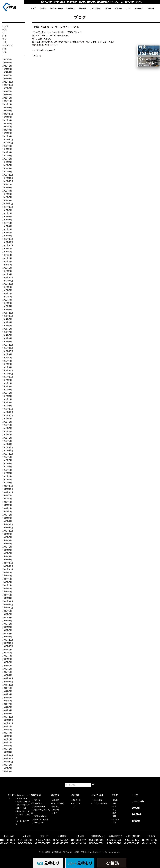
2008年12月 (8, 524)
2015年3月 (7, 303)
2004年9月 (7, 688)
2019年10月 (8, 143)
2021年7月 (7, 101)
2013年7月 (7, 361)
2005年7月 (7, 656)
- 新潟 (114, 810)
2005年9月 (7, 650)
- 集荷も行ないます (15, 816)
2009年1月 (7, 521)
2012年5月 (7, 393)
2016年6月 (7, 258)
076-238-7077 (80, 839)
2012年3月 (7, 399)
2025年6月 (7, 63)
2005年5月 (7, 662)
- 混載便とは (36, 800)
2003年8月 (7, 730)
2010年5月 (7, 470)
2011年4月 (7, 435)
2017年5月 (7, 223)
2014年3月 (7, 335)
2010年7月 (7, 464)
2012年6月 (7, 390)
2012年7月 (7, 387)
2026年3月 (7, 59)
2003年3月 (7, 746)
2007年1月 (7, 598)
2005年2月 (7, 672)
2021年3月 (7, 108)
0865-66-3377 (133, 839)
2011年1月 (7, 444)
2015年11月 (8, 281)
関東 (4, 30)
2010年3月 (7, 476)
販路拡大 (55, 810)
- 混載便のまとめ (37, 823)
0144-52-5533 (8, 839)
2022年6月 (7, 92)
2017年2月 (7, 233)
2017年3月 (7, 229)
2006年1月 (7, 637)
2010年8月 (7, 460)
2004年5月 (7, 701)
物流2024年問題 (57, 8)
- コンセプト (76, 803)
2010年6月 (7, 467)
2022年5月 (7, 95)
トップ (33, 8)
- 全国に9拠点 (13, 813)
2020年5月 (7, 127)
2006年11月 (8, 605)
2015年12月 (8, 277)
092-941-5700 (151, 839)
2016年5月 (7, 261)
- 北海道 (115, 800)
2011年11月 (8, 412)
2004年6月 (7, 698)
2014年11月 (8, 313)
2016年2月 (7, 271)
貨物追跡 (118, 8)
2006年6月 (7, 621)
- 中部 (114, 807)
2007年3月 (7, 592)
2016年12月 (8, 239)
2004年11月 (8, 682)
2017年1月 (7, 236)
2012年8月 (7, 383)
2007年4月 (7, 589)
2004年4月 (7, 704)
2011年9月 (7, 419)
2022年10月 (8, 85)
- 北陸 (114, 813)
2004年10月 (8, 685)
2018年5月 (7, 194)
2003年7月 (7, 733)
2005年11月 (8, 643)
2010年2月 (7, 480)
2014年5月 (7, 329)
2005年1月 (7, 675)
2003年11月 (8, 720)
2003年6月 (7, 736)
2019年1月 (7, 172)
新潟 (4, 52)
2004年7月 (7, 694)
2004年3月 (7, 707)
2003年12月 (8, 717)
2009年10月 (8, 492)
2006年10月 (8, 608)
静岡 (4, 39)
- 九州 (114, 823)
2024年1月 (7, 72)
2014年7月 (7, 322)
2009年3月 (7, 515)
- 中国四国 (115, 819)
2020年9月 (7, 117)
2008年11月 (8, 528)
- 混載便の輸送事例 (38, 807)
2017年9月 (7, 210)
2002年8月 (7, 768)
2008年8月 (7, 537)
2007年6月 (7, 582)
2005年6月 (7, 659)
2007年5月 (7, 585)
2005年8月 (7, 653)
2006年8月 (7, 614)
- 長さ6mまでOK (14, 803)
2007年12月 (8, 563)
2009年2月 (7, 518)
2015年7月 (7, 290)
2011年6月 (7, 428)
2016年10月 (8, 245)
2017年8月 (7, 213)
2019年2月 (7, 168)
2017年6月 (7, 220)
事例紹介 (83, 8)
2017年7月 (7, 217)
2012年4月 (7, 396)
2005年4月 (7, 666)
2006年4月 (7, 627)
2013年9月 (7, 354)
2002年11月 (8, 759)
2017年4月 (7, 226)
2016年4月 (7, 265)
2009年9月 (7, 496)
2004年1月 (7, 714)
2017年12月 (8, 204)
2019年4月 (7, 162)
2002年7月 (7, 771)
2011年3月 (7, 438)
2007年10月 (8, 569)
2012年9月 (7, 380)
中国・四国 (7, 46)
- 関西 (114, 816)
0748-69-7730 (115, 839)
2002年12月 (8, 755)
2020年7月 (7, 120)
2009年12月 (8, 486)
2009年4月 (7, 512)
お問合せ (151, 8)
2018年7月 (7, 191)
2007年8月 (7, 576)
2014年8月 (7, 319)
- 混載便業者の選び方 (39, 816)
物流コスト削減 (58, 803)
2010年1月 (7, 483)
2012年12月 (8, 370)
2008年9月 (7, 534)
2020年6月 (7, 124)
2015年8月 (7, 287)
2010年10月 (8, 454)
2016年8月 (7, 252)
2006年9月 (7, 611)
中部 (4, 33)
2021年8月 (7, 98)
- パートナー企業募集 (99, 803)
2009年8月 (7, 499)
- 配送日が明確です (15, 810)
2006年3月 (7, 630)
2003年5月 (7, 739)
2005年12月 (8, 640)
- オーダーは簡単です (16, 823)
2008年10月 (8, 531)
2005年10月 (8, 646)
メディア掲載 (95, 8)
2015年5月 (7, 297)
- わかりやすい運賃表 (16, 819)
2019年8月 (7, 149)
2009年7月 (7, 502)
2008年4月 (7, 550)
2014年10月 (8, 316)
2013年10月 (8, 351)
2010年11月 (8, 451)
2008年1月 (7, 560)
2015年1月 (7, 310)
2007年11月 (8, 566)
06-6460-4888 (97, 839)
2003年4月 (7, 743)
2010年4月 (7, 473)
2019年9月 (7, 146)
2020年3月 (7, 133)
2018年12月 (8, 175)
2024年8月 (7, 69)
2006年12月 (8, 601)
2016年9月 (7, 249)
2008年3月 (7, 553)
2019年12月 (8, 140)
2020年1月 (7, 136)
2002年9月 (7, 765)
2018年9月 (7, 185)
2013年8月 (7, 358)
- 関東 (114, 803)
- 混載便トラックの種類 (40, 819)
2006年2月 (7, 633)
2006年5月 (7, 624)
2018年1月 (7, 201)
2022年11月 (8, 82)
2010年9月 (7, 457)
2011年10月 (8, 415)
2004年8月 (7, 691)
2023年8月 (7, 79)
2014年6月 (7, 326)
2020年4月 (7, 130)
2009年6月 (7, 505)
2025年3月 (7, 66)
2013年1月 (7, 367)
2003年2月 (7, 749)
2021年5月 (7, 104)
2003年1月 (7, 752)
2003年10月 (8, 723)
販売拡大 (55, 807)
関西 (4, 36)
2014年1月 (7, 342)
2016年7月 (7, 255)
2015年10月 (8, 284)
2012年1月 (7, 406)
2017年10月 (8, 207)
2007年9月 (7, 573)
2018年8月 (7, 188)
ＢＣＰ (55, 813)
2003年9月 (7, 726)
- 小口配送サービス (15, 800)
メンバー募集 (97, 795)
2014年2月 (7, 338)
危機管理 (55, 800)
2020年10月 (8, 114)
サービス (43, 8)
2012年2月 (7, 403)
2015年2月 (7, 306)
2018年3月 (7, 197)
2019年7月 (7, 152)
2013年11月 (8, 348)
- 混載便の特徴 (36, 803)
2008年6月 (7, 544)
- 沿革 (73, 807)
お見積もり (139, 8)
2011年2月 (7, 441)
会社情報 (108, 8)
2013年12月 (8, 345)
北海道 (5, 26)
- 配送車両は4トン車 (15, 807)
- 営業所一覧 (76, 800)
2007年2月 (7, 595)
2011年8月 (7, 422)
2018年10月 (8, 181)
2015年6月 (7, 294)
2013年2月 (7, 364)
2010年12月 (8, 448)
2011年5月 (7, 431)
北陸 (4, 49)
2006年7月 (7, 617)
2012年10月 (8, 377)
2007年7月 (7, 579)
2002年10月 (8, 762)
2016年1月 (7, 274)
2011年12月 (8, 409)
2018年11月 (8, 178)
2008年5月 (7, 547)
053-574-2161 (44, 839)
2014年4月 (7, 332)
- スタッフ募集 (97, 800)
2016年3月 (7, 268)
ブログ (128, 8)
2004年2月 (7, 710)
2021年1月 (7, 111)
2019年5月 (7, 159)
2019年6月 (7, 156)
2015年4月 (7, 300)
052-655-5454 (62, 839)
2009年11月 (8, 489)
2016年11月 (8, 242)
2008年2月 (7, 557)
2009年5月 (7, 508)
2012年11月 (8, 374)
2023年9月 (7, 75)
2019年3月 (7, 165)
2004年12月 (8, 678)
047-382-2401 (26, 839)
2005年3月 (7, 669)
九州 (4, 42)
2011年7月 (7, 425)
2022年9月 (7, 88)
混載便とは (71, 8)
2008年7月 (7, 541)
